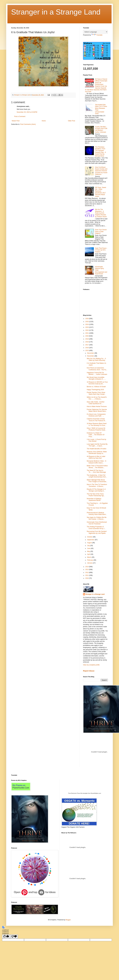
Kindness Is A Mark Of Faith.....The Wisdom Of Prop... (96, 435)
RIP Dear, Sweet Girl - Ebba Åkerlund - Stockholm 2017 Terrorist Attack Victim (101, 192)
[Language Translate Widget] (95, 32)
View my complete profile (91, 665)
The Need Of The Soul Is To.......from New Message (96, 471)
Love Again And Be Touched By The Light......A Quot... (97, 445)
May (89, 551)
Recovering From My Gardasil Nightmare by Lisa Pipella (97, 532)
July (89, 546)
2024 (87, 324)
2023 (87, 327)
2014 (87, 567)
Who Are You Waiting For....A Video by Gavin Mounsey (96, 359)
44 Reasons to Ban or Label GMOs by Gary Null (96, 457)
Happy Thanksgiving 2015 (95, 390)
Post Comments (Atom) (28, 124)
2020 (87, 336)
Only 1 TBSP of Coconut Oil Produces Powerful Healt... (97, 429)
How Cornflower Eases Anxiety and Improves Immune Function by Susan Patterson (101, 171)
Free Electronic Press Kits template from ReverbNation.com (85, 793)
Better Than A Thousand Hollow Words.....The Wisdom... (97, 467)
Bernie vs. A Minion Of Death (96, 387)
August (90, 543)
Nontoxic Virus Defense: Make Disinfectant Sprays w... (97, 453)
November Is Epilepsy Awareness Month (94, 499)
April (89, 554)
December (91, 353)
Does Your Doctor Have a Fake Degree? (101, 231)
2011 (87, 575)
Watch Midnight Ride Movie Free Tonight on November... (97, 481)
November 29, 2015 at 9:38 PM (27, 112)
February (90, 560)
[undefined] (6, 936)
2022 (87, 330)
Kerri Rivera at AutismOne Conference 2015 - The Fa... (97, 369)
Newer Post (16, 121)
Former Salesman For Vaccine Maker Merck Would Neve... (97, 410)
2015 (87, 351)
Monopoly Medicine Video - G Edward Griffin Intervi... (97, 462)
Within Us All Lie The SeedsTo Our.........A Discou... (97, 398)
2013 (87, 570)
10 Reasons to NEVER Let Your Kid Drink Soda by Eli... (97, 383)
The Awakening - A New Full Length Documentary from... (97, 476)
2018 (87, 342)
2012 (87, 573)
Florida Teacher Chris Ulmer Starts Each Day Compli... (96, 393)
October (90, 537)
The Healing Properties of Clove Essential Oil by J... (96, 528)
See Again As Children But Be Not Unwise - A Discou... (97, 518)
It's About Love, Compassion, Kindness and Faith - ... (96, 415)
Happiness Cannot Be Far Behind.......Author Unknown (97, 373)
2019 (87, 339)
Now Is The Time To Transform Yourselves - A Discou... (97, 485)
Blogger (68, 920)
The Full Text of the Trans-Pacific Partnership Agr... (96, 495)
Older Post (71, 121)
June (89, 548)
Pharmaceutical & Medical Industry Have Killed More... (97, 514)
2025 (87, 322)
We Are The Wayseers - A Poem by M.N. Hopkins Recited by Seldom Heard (101, 213)
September (91, 540)
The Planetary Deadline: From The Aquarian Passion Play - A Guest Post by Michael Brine (100, 151)
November (91, 356)
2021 (87, 333)
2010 (87, 578)
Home (44, 121)
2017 (87, 345)
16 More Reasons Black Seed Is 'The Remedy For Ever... (97, 424)
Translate (97, 35)
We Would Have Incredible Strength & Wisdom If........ (96, 378)
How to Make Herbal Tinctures (97, 407)
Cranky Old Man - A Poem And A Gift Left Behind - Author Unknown (101, 129)
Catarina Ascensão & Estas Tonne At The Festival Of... (96, 420)
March (89, 557)
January (90, 563)
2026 (87, 319)
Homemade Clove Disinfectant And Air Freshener (97, 523)
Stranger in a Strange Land (56, 12)
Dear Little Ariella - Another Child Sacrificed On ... (96, 403)
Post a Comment (20, 116)
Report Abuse (89, 671)
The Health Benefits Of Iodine (97, 449)
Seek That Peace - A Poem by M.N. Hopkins (101, 250)
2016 (87, 348)
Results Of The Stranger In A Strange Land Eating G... (96, 490)
